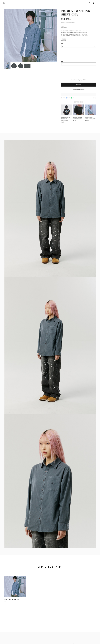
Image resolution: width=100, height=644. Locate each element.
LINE (72, 99)
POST (63, 99)
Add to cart (79, 86)
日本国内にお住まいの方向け (79, 91)
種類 (62, 45)
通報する (94, 99)
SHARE (68, 99)
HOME (55, 643)
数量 (62, 62)
